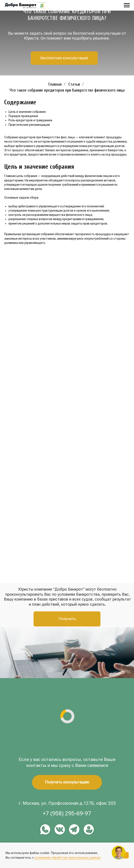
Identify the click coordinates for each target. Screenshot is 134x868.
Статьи (74, 84)
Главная (55, 84)
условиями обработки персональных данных (68, 858)
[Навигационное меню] (127, 5)
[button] (64, 58)
